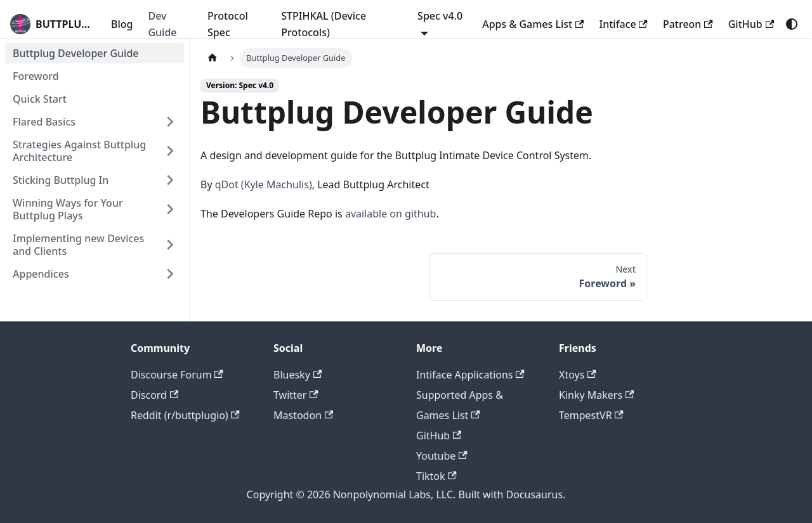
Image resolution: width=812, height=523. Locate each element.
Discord (154, 395)
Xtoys (578, 375)
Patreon (688, 24)
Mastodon (303, 415)
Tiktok (436, 476)
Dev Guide (162, 24)
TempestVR (591, 415)
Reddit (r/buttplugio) (185, 415)
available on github (391, 214)
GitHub (751, 24)
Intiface (624, 24)
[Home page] (213, 58)
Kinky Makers (596, 395)
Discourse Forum (177, 375)
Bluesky (298, 375)
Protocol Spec (228, 24)
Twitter (296, 395)
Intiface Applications (470, 375)
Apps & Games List (533, 24)
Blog (122, 24)
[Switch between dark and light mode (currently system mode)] (792, 24)
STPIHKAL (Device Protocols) (324, 24)
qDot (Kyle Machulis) (264, 184)
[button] (95, 122)
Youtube (442, 456)
